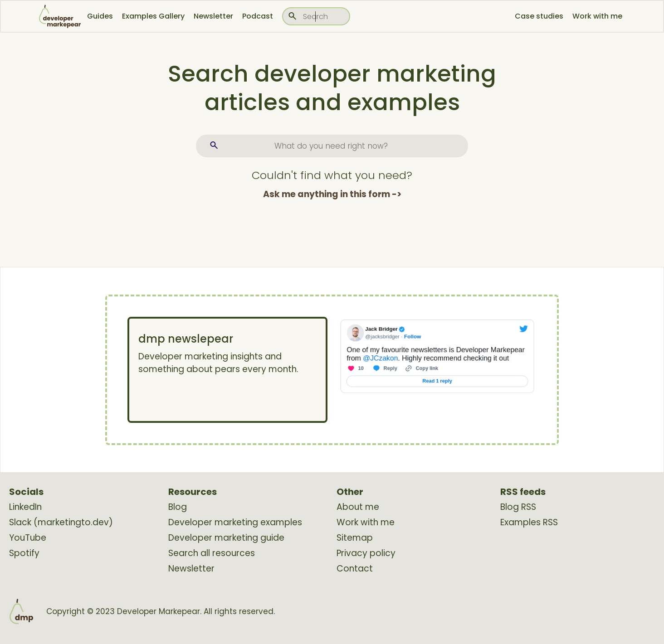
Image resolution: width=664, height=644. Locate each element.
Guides (100, 16)
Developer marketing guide (226, 538)
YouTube (28, 538)
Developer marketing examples (235, 523)
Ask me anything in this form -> (332, 194)
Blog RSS (518, 507)
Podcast (258, 16)
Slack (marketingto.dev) (61, 523)
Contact (355, 569)
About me (358, 507)
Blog (178, 507)
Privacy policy (366, 553)
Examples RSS (529, 523)
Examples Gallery (153, 16)
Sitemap (355, 538)
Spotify (24, 553)
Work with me (597, 16)
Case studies (539, 16)
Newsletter (213, 16)
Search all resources (212, 553)
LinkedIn (25, 507)
